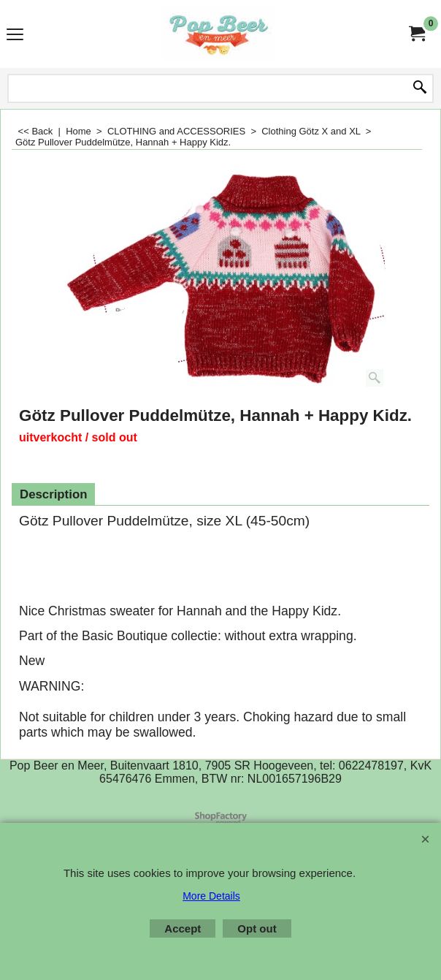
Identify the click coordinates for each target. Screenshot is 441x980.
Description (53, 494)
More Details (211, 896)
